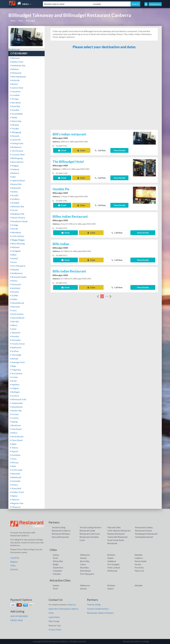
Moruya (14, 462)
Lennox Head (17, 88)
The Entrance (17, 151)
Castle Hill (15, 140)
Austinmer (15, 288)
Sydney (14, 192)
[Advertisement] (104, 91)
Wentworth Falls (18, 399)
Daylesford (58, 568)
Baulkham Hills (17, 214)
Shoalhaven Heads (19, 221)
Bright (56, 564)
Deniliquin (15, 455)
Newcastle (16, 188)
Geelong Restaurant (144, 537)
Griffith (14, 295)
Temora (14, 448)
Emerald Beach (17, 318)
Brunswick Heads (18, 277)
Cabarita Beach (18, 180)
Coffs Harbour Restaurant (119, 531)
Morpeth (15, 136)
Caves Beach (17, 440)
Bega (13, 366)
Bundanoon (16, 147)
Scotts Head (16, 470)
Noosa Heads (141, 561)
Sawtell (14, 258)
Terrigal (14, 99)
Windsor (15, 69)
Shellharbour (17, 273)
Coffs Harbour (17, 236)
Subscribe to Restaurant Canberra (64, 609)
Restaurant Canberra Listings (136, 641)
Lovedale (15, 95)
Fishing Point (17, 143)
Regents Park (17, 503)
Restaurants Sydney (144, 527)
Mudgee (15, 166)
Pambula (15, 169)
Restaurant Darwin (144, 531)
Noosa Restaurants (60, 537)
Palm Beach (16, 429)
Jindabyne (112, 561)
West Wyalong (18, 244)
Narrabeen (16, 103)
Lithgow (15, 388)
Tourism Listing (59, 527)
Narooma (15, 307)
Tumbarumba (17, 403)
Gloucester (16, 284)
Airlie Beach (85, 571)
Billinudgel (30, 21)
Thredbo (15, 129)
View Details (119, 150)
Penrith (14, 229)
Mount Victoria (18, 218)
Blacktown (16, 425)
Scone (14, 262)
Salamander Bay (18, 65)
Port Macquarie (18, 266)
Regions (14, 562)
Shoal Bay (15, 106)
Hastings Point (18, 362)
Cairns (83, 564)
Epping (14, 422)
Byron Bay (85, 561)
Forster (14, 210)
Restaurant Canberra (61, 531)
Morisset (15, 58)
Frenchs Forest (18, 344)
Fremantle (57, 571)
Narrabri (15, 321)
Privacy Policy (55, 630)
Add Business (155, 4)
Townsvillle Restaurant (117, 537)
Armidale (15, 203)
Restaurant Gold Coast (90, 534)
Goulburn (15, 199)
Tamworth (15, 333)
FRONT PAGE (17, 620)
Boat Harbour (17, 162)
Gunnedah (15, 481)
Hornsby (15, 336)
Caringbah (15, 251)
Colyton (14, 418)
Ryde (13, 466)
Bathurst (15, 173)
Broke (14, 381)
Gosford (15, 396)
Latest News (54, 617)
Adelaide (139, 555)
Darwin (83, 558)
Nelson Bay (16, 121)
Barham (14, 359)
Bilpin (13, 255)
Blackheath (16, 477)
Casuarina (15, 91)
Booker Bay (16, 411)
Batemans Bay (17, 206)
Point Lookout (114, 568)
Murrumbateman (18, 77)
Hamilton (15, 385)
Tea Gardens (16, 373)
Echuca (14, 485)
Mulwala (15, 270)
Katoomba (15, 340)
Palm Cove (139, 571)
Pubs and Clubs (114, 527)
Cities (21, 21)
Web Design (54, 621)
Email (62, 150)
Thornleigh (16, 355)
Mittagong (16, 132)
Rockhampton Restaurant (146, 534)
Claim (81, 150)
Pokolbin (15, 110)
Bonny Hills (16, 184)
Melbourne (85, 555)
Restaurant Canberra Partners (100, 613)
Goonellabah (17, 114)
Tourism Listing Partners (90, 527)
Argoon (14, 451)
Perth (55, 558)
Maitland (15, 247)
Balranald (15, 474)
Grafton (14, 351)
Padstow (15, 500)
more (108, 296)
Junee (13, 329)
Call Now (100, 150)
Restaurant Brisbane (61, 534)
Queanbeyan (16, 407)
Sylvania (15, 292)
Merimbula (16, 232)
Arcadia (14, 195)
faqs (59, 625)
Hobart (110, 558)
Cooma (14, 377)
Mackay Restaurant (116, 534)
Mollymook (16, 73)
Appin (13, 444)
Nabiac (14, 496)
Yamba (14, 117)
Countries (15, 558)
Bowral (14, 84)
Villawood (15, 507)
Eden (13, 177)
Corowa (14, 414)
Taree (13, 459)
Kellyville (15, 80)
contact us (71, 605)
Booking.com (14, 49)
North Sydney (17, 314)
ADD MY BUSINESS (19, 616)
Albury (14, 325)
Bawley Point (17, 62)
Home (13, 21)
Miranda (15, 125)
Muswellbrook (17, 303)
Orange (14, 225)
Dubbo (14, 299)
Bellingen (15, 392)
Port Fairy (139, 568)
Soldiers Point (17, 492)
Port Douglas (113, 564)
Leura (13, 310)
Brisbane (111, 555)
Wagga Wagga (17, 240)
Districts (14, 569)
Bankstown (16, 347)
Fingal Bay (16, 370)
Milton (14, 433)
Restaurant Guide (87, 531)
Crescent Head (17, 155)
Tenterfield (16, 488)
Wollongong (16, 158)
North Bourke (17, 436)
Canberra (139, 558)
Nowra (14, 281)
